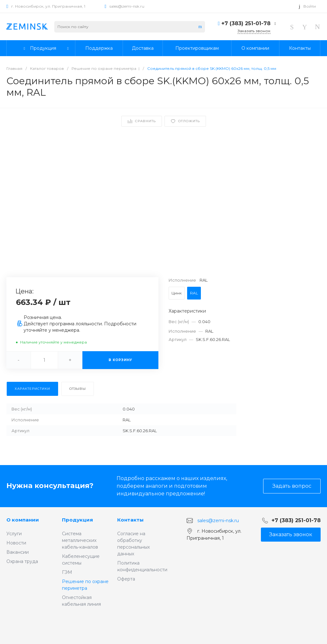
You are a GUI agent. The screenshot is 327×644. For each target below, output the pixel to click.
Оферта (126, 579)
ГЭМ (67, 572)
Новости (16, 543)
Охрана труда (22, 561)
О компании (23, 520)
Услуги (14, 534)
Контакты (130, 520)
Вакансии (18, 552)
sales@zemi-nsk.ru (127, 6)
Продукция (77, 520)
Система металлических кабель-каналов (80, 540)
